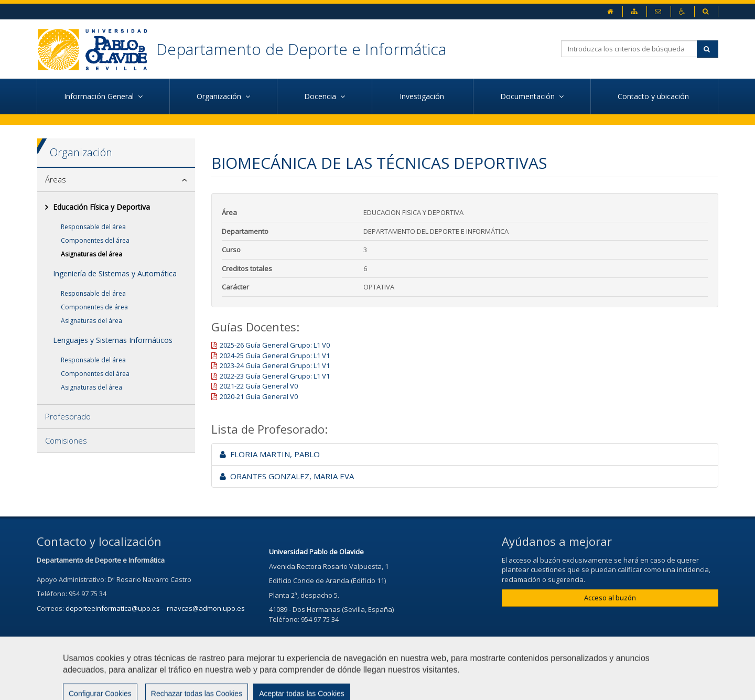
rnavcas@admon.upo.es (206, 608)
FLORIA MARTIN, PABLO (270, 454)
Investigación (423, 96)
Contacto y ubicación (654, 96)
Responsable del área (93, 227)
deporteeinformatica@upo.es (113, 608)
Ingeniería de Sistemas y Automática (115, 273)
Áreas (56, 179)
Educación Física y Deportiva (101, 207)
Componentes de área (94, 307)
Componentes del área (95, 240)
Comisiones (66, 440)
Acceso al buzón (610, 598)
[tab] (116, 180)
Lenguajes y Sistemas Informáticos (113, 340)
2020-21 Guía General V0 (259, 396)
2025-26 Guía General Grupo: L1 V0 (275, 345)
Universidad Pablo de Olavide (316, 552)
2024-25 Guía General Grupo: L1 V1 (275, 356)
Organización (81, 152)
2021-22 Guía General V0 (259, 386)
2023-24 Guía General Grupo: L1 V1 (275, 365)
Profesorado (68, 416)
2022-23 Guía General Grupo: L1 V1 (275, 376)
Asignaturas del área (91, 254)
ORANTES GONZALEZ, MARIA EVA (287, 476)
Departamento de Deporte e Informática (301, 49)
